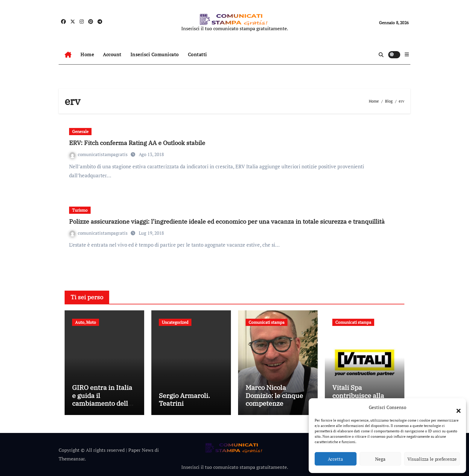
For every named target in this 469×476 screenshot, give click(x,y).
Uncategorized (175, 322)
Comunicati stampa (267, 322)
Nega (380, 459)
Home (87, 54)
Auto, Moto (86, 322)
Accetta (335, 459)
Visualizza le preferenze (432, 459)
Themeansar (72, 459)
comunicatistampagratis (99, 154)
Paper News (141, 450)
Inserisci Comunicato (155, 54)
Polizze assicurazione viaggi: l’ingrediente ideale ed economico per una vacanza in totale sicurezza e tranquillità (227, 221)
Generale (80, 131)
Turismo (80, 210)
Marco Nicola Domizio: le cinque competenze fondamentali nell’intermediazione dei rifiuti (276, 407)
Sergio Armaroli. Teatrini (184, 399)
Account (112, 54)
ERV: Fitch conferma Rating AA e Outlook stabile (137, 143)
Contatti (197, 54)
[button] (456, 407)
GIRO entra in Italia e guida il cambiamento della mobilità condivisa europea (102, 403)
